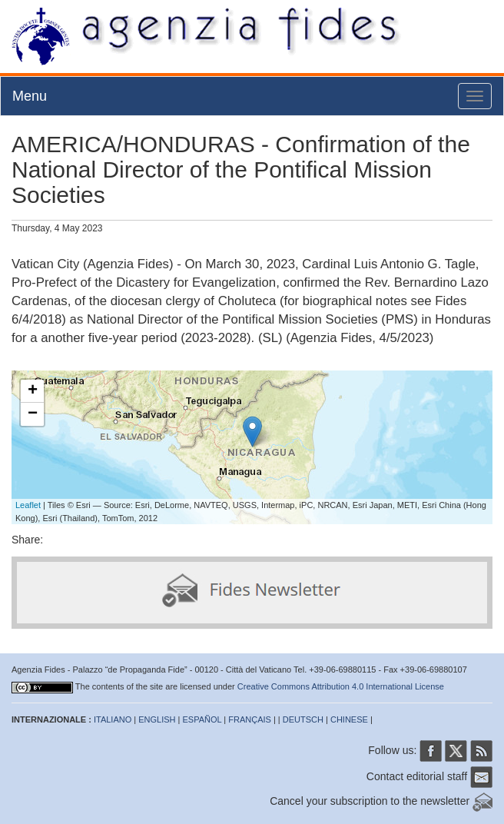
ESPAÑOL (202, 719)
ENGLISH (157, 719)
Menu (30, 96)
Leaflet (28, 505)
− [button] (33, 414)
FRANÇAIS (250, 719)
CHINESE (349, 719)
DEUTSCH (303, 719)
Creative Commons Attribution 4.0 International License (341, 686)
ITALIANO (113, 719)
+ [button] (33, 391)
